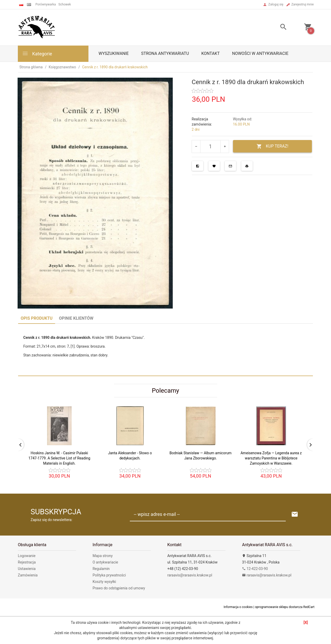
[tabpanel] (165, 350)
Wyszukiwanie (114, 53)
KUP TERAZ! (272, 146)
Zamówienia (28, 575)
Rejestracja (27, 562)
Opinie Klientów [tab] (76, 318)
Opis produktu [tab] (37, 318)
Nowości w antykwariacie (260, 53)
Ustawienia (27, 569)
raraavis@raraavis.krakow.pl (190, 575)
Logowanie (27, 556)
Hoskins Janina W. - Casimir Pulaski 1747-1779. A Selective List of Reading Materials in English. (59, 458)
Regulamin (101, 569)
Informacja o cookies (238, 607)
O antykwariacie (105, 562)
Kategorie (37, 53)
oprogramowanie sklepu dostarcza (279, 607)
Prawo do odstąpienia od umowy (119, 588)
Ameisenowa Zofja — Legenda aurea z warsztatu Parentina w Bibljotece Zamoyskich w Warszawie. (271, 458)
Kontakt (211, 53)
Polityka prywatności (109, 575)
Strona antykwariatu (165, 53)
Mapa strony (103, 556)
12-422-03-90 (255, 569)
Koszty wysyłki (104, 582)
